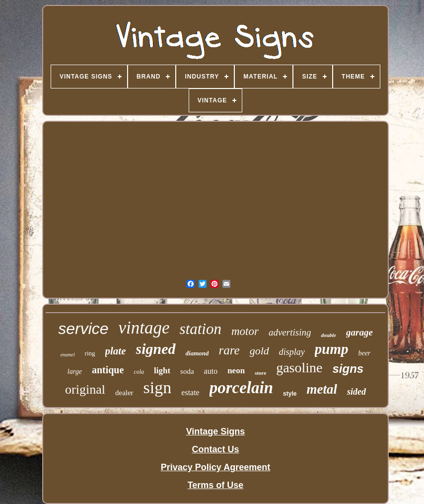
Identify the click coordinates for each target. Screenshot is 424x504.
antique (108, 370)
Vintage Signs (216, 431)
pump (332, 349)
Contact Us (215, 449)
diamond (197, 353)
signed (156, 349)
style (290, 394)
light (162, 371)
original (85, 389)
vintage (144, 328)
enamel (68, 355)
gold (259, 351)
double (328, 335)
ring (90, 353)
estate (190, 392)
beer (364, 353)
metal (322, 389)
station (201, 329)
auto (211, 371)
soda (187, 371)
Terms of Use (216, 485)
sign (158, 387)
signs (348, 369)
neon (236, 371)
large (75, 372)
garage (359, 332)
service (83, 329)
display (292, 352)
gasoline (299, 368)
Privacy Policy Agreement (215, 467)
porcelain (241, 388)
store (260, 373)
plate (116, 351)
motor (245, 331)
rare (229, 350)
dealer (124, 393)
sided (356, 392)
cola (139, 372)
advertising (290, 332)
